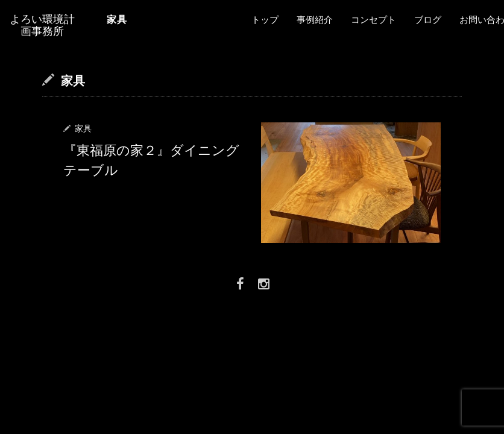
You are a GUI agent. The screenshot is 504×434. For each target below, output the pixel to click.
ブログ (428, 20)
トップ (265, 20)
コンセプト (373, 20)
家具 (83, 128)
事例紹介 (315, 20)
